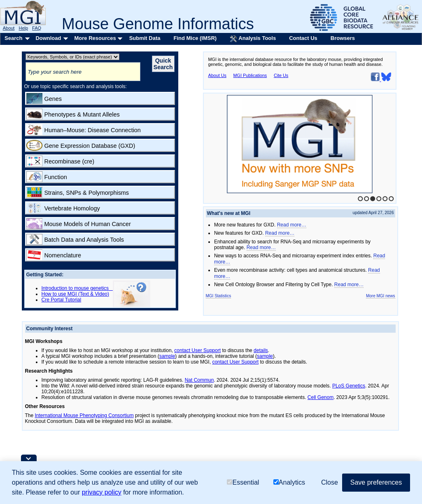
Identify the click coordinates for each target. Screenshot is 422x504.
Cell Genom (321, 397)
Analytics (289, 482)
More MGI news (381, 296)
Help (23, 28)
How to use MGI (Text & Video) (76, 294)
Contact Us (303, 38)
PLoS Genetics (349, 386)
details (261, 350)
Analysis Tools (253, 39)
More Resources (95, 38)
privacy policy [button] (102, 492)
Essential (243, 482)
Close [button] (330, 482)
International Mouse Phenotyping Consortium (84, 415)
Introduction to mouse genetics (77, 288)
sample (167, 356)
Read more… (292, 225)
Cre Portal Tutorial (62, 300)
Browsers (343, 38)
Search (13, 38)
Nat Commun (199, 380)
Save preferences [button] (376, 482)
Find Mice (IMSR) (195, 38)
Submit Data (145, 38)
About (9, 28)
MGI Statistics (219, 296)
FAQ (37, 28)
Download (48, 38)
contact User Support (197, 350)
